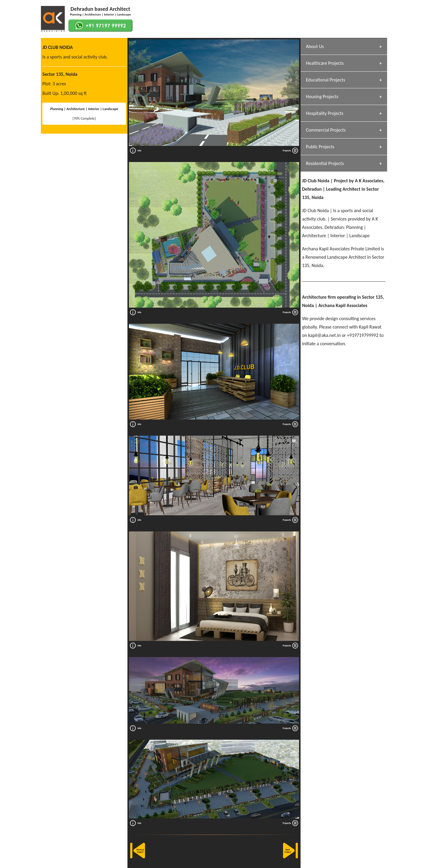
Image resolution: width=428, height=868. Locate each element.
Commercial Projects (326, 130)
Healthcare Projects (325, 63)
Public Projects (320, 147)
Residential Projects (325, 163)
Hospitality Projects (325, 113)
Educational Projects (325, 80)
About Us (315, 46)
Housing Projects (322, 97)
